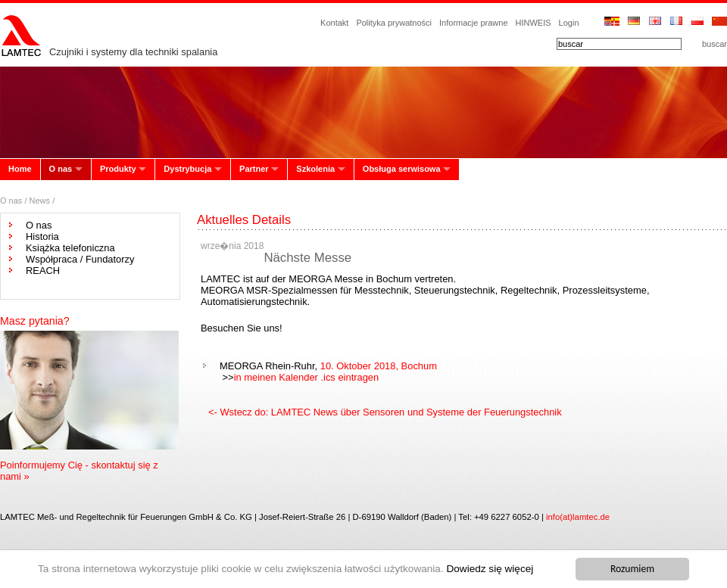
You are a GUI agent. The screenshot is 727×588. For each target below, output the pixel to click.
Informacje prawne (474, 23)
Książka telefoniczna (70, 248)
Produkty (118, 169)
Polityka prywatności (394, 23)
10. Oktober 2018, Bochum (379, 366)
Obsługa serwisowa (402, 169)
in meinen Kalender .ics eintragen (307, 377)
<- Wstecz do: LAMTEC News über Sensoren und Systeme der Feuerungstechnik (385, 412)
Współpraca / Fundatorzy (80, 259)
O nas (61, 169)
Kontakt (334, 23)
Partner (254, 169)
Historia (42, 236)
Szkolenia (315, 169)
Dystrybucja (187, 169)
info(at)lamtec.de (578, 517)
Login (569, 23)
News (40, 201)
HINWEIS (534, 23)
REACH (43, 271)
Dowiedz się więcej (490, 569)
